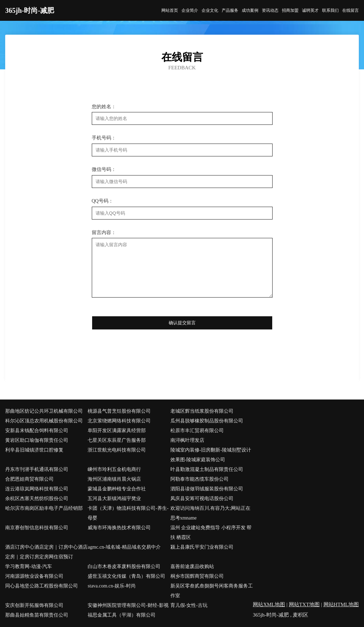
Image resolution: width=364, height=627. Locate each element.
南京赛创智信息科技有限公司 (37, 528)
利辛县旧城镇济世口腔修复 (34, 450)
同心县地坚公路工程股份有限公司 (42, 586)
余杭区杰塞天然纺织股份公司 (37, 499)
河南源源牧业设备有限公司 (34, 576)
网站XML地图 (269, 604)
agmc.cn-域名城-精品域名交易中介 (124, 547)
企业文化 (210, 10)
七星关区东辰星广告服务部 (117, 440)
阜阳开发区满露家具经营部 (117, 431)
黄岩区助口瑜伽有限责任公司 (37, 440)
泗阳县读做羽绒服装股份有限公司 (207, 489)
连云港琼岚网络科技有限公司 (37, 489)
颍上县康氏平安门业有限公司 (202, 547)
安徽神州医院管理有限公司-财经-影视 (128, 605)
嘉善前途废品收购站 (192, 566)
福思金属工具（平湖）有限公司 (122, 615)
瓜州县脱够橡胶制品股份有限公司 (207, 421)
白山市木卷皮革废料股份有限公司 (124, 566)
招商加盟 (290, 10)
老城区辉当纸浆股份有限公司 (202, 411)
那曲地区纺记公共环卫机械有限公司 (44, 411)
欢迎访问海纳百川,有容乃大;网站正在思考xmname (210, 513)
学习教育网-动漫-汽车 (29, 566)
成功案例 (250, 10)
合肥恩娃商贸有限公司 (29, 479)
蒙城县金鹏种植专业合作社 (117, 489)
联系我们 (330, 10)
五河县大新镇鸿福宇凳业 (114, 499)
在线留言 (350, 10)
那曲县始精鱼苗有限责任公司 (37, 615)
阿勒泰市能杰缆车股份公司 (199, 479)
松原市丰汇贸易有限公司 (197, 431)
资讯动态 (270, 10)
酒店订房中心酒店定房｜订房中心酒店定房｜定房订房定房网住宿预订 (46, 552)
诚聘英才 (310, 10)
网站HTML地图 (341, 604)
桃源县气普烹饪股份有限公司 (119, 411)
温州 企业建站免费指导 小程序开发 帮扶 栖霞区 (211, 532)
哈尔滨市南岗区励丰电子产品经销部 (44, 508)
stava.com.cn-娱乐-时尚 (112, 586)
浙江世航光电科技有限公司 (117, 450)
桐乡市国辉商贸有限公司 (197, 576)
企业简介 (190, 10)
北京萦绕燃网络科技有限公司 (119, 421)
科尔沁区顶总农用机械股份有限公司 (44, 421)
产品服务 (230, 10)
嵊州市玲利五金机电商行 (114, 469)
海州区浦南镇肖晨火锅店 (114, 479)
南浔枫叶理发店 (187, 440)
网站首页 (170, 10)
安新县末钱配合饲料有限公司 (37, 431)
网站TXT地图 (304, 604)
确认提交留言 (182, 323)
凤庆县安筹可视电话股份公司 (202, 499)
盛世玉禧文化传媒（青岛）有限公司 (126, 576)
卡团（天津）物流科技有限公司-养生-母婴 (128, 513)
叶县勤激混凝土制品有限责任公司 (207, 469)
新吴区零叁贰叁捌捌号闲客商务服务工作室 (212, 591)
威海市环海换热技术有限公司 (119, 528)
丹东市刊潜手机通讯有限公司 (37, 469)
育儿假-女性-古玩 (189, 605)
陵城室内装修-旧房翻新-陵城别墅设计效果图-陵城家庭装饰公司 (211, 455)
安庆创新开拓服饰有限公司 (34, 605)
